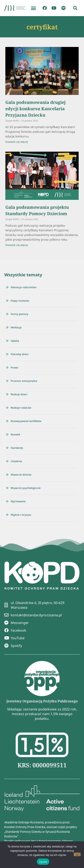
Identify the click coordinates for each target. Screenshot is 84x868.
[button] (34, 8)
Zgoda (43, 862)
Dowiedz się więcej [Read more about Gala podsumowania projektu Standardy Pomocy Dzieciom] (17, 245)
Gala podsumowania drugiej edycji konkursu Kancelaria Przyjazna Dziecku (35, 109)
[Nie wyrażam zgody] (77, 854)
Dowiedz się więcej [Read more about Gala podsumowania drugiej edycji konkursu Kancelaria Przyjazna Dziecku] (17, 142)
